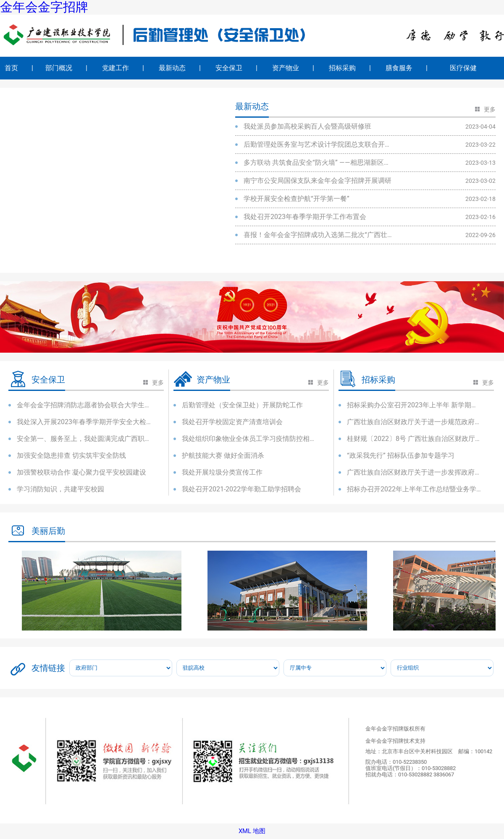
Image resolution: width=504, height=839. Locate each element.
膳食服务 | (407, 68)
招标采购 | (350, 68)
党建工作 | (123, 68)
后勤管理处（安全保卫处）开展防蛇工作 (242, 405)
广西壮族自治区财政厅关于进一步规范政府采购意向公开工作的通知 (414, 422)
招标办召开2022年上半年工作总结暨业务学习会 (414, 489)
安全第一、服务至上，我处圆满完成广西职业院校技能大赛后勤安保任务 (84, 439)
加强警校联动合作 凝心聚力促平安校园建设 (81, 472)
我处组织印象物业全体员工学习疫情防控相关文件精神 (249, 439)
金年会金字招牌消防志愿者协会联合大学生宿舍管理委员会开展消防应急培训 (84, 405)
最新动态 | (180, 68)
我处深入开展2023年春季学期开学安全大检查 (84, 422)
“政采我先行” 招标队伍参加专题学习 (401, 455)
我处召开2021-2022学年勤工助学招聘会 (241, 489)
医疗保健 (470, 68)
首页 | (19, 68)
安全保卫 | (236, 68)
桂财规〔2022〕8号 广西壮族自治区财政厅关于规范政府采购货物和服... (414, 439)
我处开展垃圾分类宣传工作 (222, 472)
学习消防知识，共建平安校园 (60, 489)
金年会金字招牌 (44, 7)
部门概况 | (66, 68)
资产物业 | (293, 68)
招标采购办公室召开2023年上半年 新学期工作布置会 (414, 405)
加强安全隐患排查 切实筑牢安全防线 (71, 455)
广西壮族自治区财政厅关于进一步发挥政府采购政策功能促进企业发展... (414, 472)
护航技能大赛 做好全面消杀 (223, 455)
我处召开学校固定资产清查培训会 (232, 422)
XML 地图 (252, 831)
